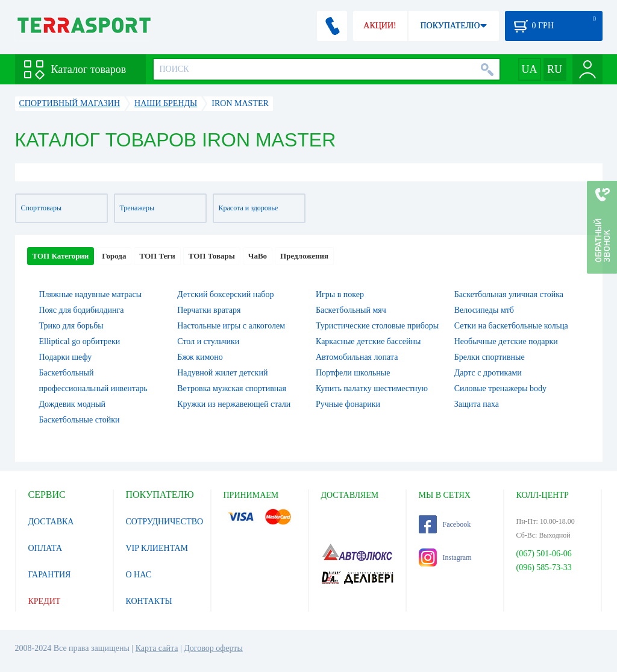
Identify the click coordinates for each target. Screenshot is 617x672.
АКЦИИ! (380, 26)
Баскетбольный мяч (351, 310)
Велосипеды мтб (484, 310)
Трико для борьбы (71, 326)
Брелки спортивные (490, 357)
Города (114, 256)
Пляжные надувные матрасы (91, 294)
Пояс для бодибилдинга (82, 310)
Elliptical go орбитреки (80, 341)
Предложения (304, 256)
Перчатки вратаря (209, 310)
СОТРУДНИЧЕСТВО (165, 522)
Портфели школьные (353, 373)
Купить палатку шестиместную (372, 388)
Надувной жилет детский (222, 373)
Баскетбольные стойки (80, 420)
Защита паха (477, 404)
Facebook (445, 524)
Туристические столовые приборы (377, 326)
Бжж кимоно (200, 357)
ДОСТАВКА (51, 522)
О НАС (139, 575)
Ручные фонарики (348, 404)
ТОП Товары (212, 256)
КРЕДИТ (45, 601)
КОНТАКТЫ (149, 601)
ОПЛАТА (45, 548)
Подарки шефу (66, 357)
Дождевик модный (73, 404)
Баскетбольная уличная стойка (509, 294)
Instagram (445, 557)
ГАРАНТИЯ (50, 575)
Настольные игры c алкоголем (231, 326)
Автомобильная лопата (357, 357)
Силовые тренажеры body (500, 388)
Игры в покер (340, 294)
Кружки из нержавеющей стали (234, 404)
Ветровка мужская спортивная (232, 388)
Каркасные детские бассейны (368, 341)
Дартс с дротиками (488, 373)
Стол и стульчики (208, 341)
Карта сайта (157, 648)
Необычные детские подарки (506, 341)
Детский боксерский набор (225, 294)
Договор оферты (213, 648)
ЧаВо (258, 256)
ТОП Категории (61, 256)
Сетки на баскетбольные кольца (511, 326)
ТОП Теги (157, 256)
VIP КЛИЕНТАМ (157, 548)
